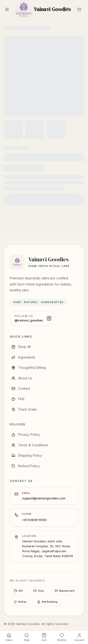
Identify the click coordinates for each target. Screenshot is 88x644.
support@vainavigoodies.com (44, 498)
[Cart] (79, 9)
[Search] (68, 9)
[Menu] (7, 9)
